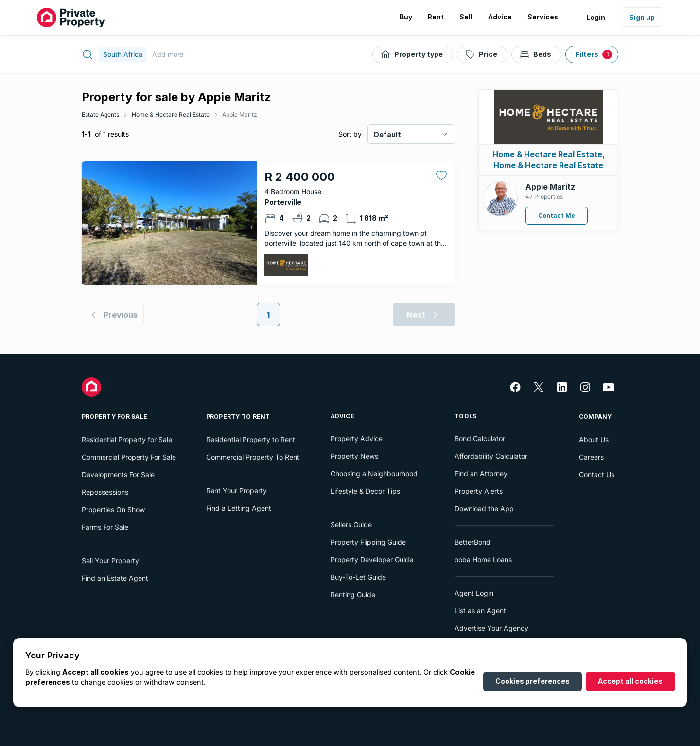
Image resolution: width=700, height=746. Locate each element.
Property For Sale (114, 417)
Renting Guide (353, 595)
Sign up (642, 17)
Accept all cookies (630, 681)
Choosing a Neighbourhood (374, 473)
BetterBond (472, 542)
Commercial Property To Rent (253, 457)
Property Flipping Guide (368, 542)
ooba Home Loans (483, 559)
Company (595, 417)
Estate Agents (100, 115)
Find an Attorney (481, 473)
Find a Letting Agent (239, 508)
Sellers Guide (351, 524)
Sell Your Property (110, 560)
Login (596, 17)
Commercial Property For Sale (129, 457)
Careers (591, 457)
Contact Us (597, 474)
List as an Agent (480, 611)
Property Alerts (479, 491)
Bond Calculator (480, 438)
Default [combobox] (387, 134)
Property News (354, 456)
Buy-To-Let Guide (358, 577)
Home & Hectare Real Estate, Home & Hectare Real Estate (549, 160)
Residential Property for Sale (127, 439)
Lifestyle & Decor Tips (365, 491)
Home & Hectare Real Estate (171, 115)
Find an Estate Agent (115, 578)
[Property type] (413, 54)
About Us (594, 439)
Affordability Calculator (491, 456)
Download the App (484, 508)
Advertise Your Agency (491, 628)
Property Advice (357, 438)
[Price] (482, 54)
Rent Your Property (236, 490)
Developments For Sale (118, 474)
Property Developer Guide (372, 559)
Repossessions (105, 492)
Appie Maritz (240, 115)
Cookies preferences (533, 681)
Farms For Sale (105, 527)
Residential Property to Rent (251, 439)
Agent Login (474, 593)
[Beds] (536, 54)
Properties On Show (113, 509)
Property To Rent (238, 417)
